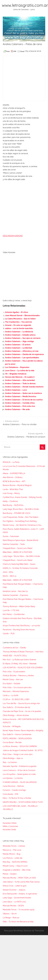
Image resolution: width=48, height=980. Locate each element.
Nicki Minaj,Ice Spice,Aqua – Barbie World (20, 540)
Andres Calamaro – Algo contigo (19, 341)
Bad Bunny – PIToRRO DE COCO (16, 513)
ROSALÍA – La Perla (11, 462)
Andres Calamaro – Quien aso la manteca (23, 393)
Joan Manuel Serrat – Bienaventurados (22, 315)
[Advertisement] (22, 78)
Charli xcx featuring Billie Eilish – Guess (19, 564)
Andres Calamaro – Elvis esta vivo (20, 406)
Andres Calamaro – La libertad (19, 348)
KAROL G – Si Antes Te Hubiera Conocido (20, 568)
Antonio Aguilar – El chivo (17, 312)
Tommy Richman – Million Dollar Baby (19, 606)
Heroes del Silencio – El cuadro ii (20, 377)
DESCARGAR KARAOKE (13, 236)
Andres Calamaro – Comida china (20, 403)
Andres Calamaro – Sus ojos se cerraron (23, 338)
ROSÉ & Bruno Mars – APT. (14, 481)
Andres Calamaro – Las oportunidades (22, 358)
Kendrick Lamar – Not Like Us (15, 591)
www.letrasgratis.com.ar (25, 5)
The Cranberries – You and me (19, 322)
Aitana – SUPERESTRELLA (14, 473)
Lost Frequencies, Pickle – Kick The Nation (21, 517)
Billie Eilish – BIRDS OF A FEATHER (17, 552)
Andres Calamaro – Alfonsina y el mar (22, 351)
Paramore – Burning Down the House (19, 630)
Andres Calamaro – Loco (16, 390)
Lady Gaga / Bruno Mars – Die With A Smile (21, 556)
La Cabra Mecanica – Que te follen (20, 319)
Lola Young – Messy (11, 493)
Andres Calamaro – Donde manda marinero (24, 387)
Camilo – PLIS (9, 634)
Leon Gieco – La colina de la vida (20, 371)
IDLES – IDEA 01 (10, 576)
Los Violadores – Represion (17, 367)
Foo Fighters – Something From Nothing (20, 521)
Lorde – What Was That (13, 489)
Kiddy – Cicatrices (10, 501)
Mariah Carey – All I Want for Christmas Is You (22, 525)
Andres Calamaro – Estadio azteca (20, 335)
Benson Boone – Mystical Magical (17, 485)
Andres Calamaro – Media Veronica (21, 396)
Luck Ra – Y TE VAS (11, 610)
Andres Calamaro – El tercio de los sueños (24, 400)
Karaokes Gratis (9, 830)
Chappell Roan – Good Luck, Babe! (18, 548)
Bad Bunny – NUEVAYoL (13, 505)
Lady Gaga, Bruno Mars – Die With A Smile (21, 509)
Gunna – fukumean (11, 536)
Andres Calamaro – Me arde (17, 409)
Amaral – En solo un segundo (18, 325)
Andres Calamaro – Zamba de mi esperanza (24, 354)
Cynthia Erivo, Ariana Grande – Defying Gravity (22, 497)
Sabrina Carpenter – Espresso (15, 595)
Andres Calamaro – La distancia (19, 332)
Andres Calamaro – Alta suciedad (20, 380)
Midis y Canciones (10, 826)
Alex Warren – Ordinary (13, 477)
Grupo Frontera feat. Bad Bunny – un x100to (21, 626)
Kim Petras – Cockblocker (14, 614)
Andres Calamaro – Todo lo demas (20, 383)
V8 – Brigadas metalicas (16, 374)
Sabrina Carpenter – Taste (14, 544)
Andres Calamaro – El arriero (18, 345)
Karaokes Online (10, 823)
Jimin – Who (8, 572)
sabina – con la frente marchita (19, 328)
